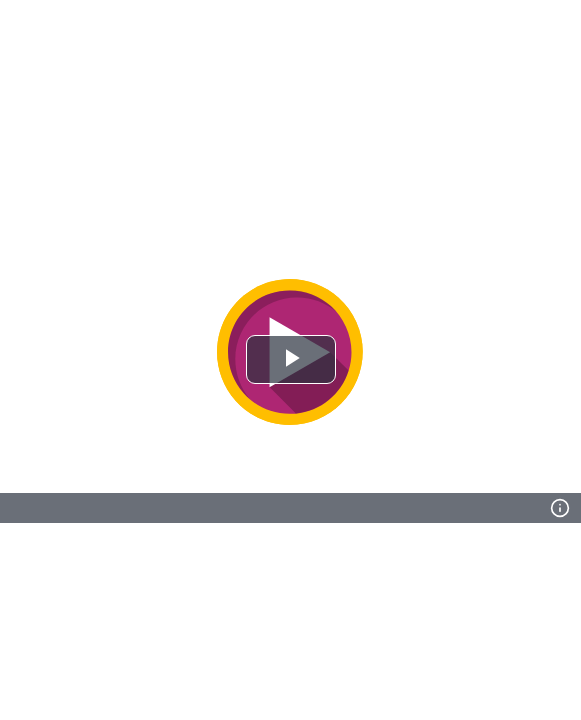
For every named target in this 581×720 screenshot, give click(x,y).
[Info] (560, 508)
